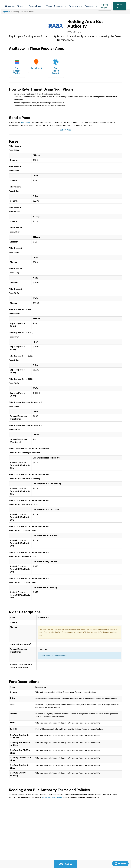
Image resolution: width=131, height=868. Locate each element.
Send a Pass (25, 122)
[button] (21, 6)
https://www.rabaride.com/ (52, 797)
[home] (10, 6)
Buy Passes (65, 864)
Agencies (6, 12)
